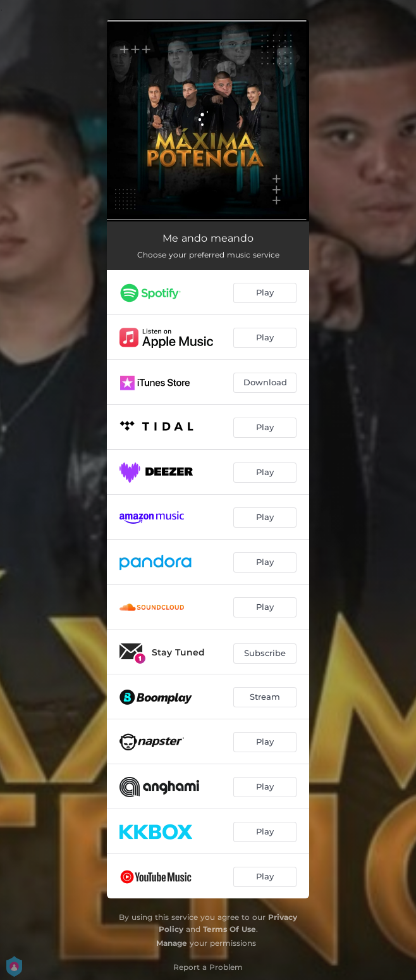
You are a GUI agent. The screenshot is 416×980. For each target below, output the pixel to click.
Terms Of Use (229, 929)
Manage (172, 943)
